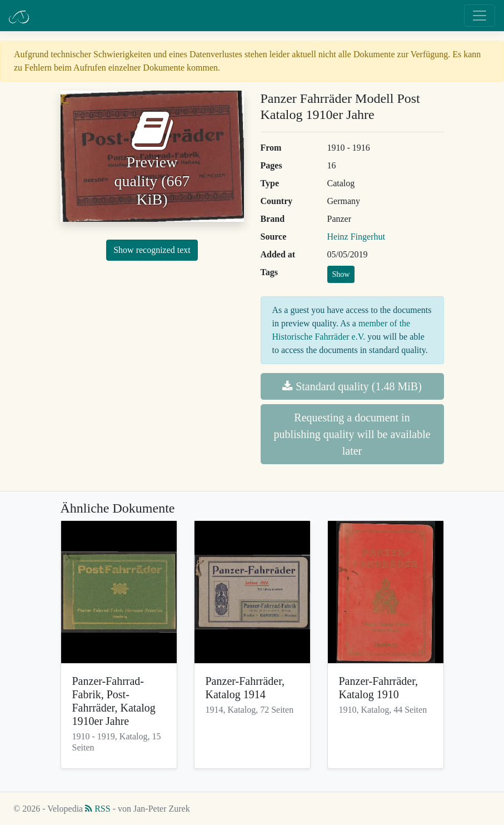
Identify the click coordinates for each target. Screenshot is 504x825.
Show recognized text (152, 250)
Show (341, 274)
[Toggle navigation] (480, 16)
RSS (98, 809)
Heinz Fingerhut (356, 237)
